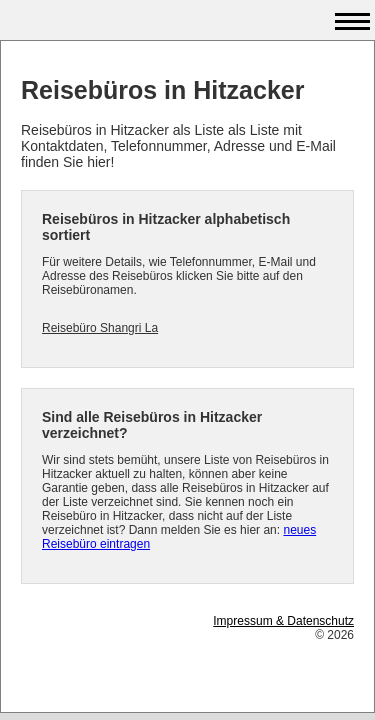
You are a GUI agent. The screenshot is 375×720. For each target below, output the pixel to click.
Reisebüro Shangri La (100, 328)
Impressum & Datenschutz (283, 621)
